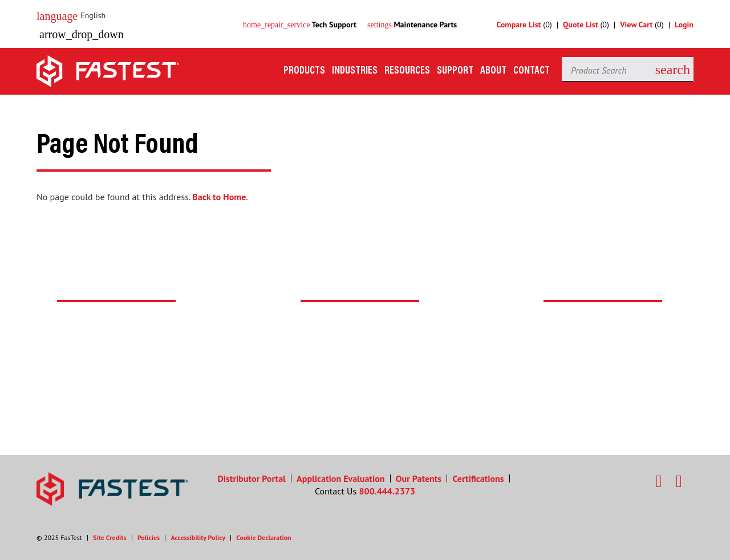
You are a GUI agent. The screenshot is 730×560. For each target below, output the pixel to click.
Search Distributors (364, 394)
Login (684, 25)
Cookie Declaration (263, 537)
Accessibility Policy (198, 537)
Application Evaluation (340, 478)
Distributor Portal (251, 478)
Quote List (581, 25)
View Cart (636, 25)
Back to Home (219, 197)
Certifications (478, 478)
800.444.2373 (388, 491)
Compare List (519, 25)
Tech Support (300, 25)
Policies (149, 537)
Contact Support (114, 394)
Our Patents (419, 478)
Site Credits (110, 537)
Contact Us (589, 378)
